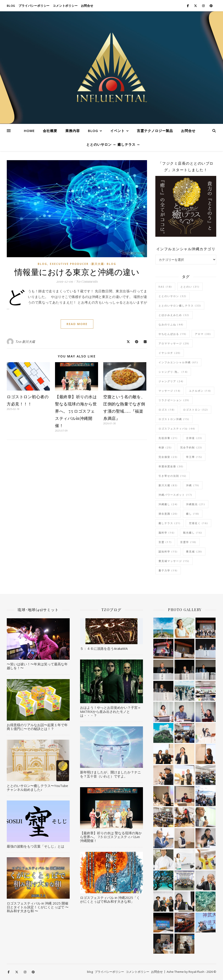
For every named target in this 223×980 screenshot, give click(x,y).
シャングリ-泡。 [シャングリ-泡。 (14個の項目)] (173, 372)
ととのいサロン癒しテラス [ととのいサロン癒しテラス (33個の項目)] (180, 306)
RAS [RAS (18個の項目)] (165, 287)
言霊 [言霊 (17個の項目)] (165, 542)
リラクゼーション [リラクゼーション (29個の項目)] (174, 400)
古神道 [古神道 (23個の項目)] (194, 438)
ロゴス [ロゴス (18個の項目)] (167, 410)
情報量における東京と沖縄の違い (77, 272)
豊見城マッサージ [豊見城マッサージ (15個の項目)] (174, 561)
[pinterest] (211, 6)
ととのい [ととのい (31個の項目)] (190, 287)
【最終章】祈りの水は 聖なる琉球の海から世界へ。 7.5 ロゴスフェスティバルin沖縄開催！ (76, 411)
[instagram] (204, 6)
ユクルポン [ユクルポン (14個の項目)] (200, 391)
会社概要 (50, 131)
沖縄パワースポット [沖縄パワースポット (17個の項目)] (175, 495)
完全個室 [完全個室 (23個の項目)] (168, 457)
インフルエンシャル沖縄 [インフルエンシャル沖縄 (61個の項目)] (178, 362)
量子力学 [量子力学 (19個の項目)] (168, 570)
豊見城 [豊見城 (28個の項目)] (194, 551)
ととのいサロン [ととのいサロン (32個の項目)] (172, 296)
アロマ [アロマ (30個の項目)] (203, 334)
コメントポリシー (65, 6)
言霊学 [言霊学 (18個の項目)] (188, 542)
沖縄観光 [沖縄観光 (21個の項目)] (196, 504)
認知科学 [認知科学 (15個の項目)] (168, 551)
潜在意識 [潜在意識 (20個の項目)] (168, 514)
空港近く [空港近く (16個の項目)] (199, 523)
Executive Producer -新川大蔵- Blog (83, 264)
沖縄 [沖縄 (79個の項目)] (193, 485)
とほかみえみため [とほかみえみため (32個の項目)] (174, 315)
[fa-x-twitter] (196, 6)
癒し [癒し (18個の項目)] (193, 514)
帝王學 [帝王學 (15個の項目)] (194, 457)
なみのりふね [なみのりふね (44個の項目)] (171, 324)
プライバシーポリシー (34, 6)
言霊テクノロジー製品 (155, 131)
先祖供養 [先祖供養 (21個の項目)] (168, 438)
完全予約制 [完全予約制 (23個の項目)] (191, 447)
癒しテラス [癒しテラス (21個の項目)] (170, 523)
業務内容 (73, 131)
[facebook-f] (188, 6)
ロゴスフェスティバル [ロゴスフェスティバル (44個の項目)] (177, 429)
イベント (117, 131)
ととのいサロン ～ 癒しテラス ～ (113, 144)
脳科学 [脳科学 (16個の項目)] (167, 533)
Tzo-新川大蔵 (25, 342)
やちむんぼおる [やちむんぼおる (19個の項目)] (172, 334)
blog (11, 6)
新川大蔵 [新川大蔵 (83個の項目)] (168, 485)
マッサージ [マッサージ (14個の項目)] (170, 391)
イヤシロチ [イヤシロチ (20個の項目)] (170, 353)
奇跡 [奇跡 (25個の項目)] (165, 447)
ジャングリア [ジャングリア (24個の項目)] (171, 381)
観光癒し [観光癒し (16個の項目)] (193, 533)
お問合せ (87, 6)
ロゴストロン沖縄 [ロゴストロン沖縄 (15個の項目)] (174, 419)
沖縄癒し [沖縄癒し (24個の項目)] (168, 504)
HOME (29, 131)
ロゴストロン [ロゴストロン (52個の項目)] (196, 410)
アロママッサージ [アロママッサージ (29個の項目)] (174, 343)
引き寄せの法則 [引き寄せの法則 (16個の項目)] (172, 476)
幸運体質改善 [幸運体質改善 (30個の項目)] (171, 466)
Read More (77, 324)
